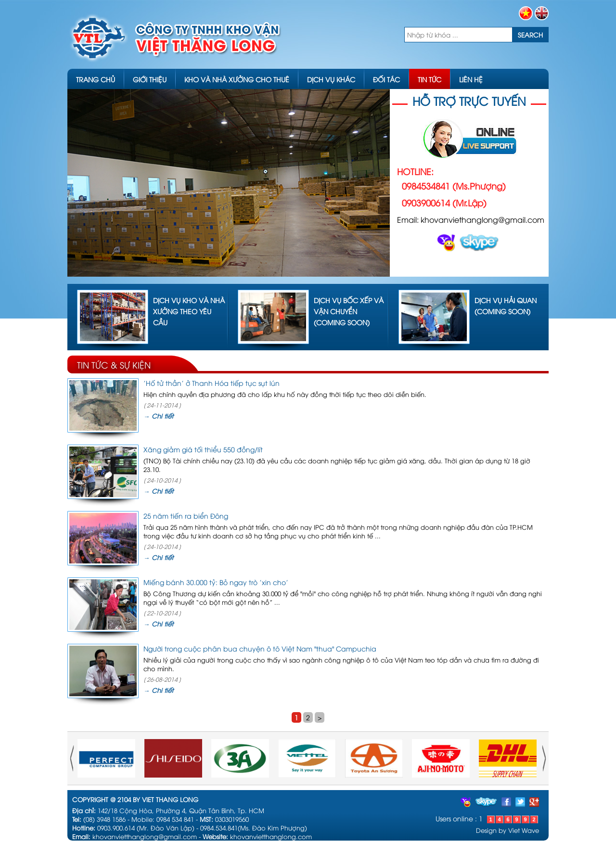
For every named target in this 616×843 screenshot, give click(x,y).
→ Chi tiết (158, 416)
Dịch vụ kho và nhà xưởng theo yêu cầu (189, 311)
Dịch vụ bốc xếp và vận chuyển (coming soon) (349, 311)
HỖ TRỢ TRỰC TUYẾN (469, 101)
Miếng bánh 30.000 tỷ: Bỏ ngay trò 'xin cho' (216, 582)
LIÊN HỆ (471, 79)
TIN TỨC (430, 79)
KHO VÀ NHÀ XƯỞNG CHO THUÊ (237, 79)
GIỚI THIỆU (150, 79)
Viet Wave (524, 830)
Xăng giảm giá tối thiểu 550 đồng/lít (203, 449)
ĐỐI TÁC (386, 79)
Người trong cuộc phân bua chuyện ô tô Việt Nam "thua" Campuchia (260, 648)
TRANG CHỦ (96, 79)
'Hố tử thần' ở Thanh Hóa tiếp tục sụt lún (212, 383)
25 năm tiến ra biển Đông (186, 516)
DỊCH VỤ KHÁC (331, 79)
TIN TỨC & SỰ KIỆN (114, 364)
